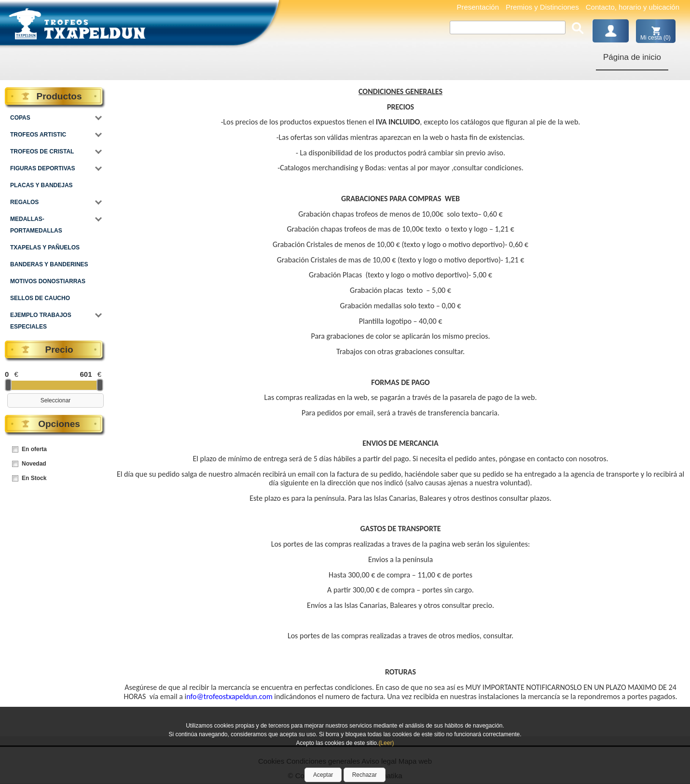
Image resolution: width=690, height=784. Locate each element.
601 (86, 374)
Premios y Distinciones (542, 7)
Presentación (478, 7)
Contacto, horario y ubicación (633, 7)
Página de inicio (632, 57)
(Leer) (386, 743)
